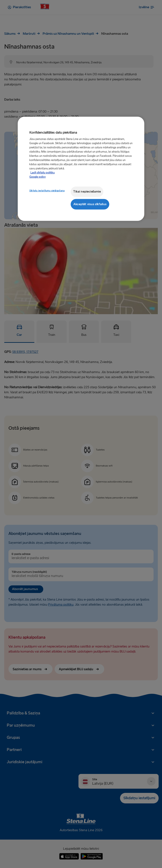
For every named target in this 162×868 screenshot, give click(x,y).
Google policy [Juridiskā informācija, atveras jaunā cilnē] (38, 177)
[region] (81, 169)
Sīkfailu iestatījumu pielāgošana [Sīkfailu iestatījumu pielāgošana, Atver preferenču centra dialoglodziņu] (47, 191)
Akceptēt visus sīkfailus (90, 204)
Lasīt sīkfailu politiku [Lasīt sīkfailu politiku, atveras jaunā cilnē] (43, 173)
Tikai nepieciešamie (87, 192)
